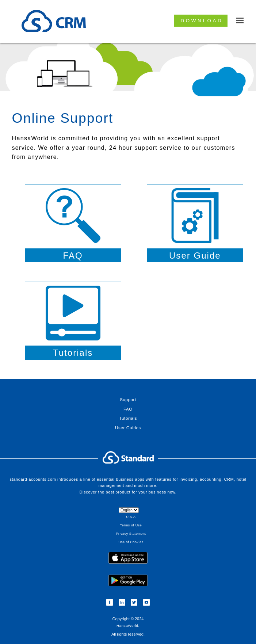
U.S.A (131, 517)
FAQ (128, 409)
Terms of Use (131, 525)
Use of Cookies (131, 542)
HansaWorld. (128, 626)
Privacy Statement (131, 534)
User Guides (128, 428)
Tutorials (128, 418)
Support (128, 400)
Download (202, 21)
